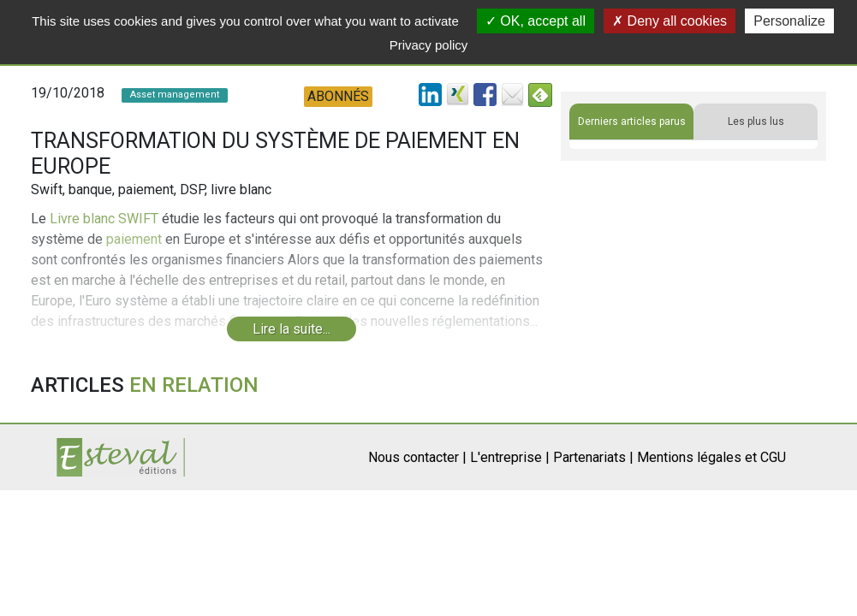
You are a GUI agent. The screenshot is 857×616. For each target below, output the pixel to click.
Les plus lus (756, 121)
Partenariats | (593, 457)
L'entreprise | (510, 457)
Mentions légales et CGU (711, 457)
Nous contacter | (417, 457)
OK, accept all (536, 21)
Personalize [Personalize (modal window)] (789, 21)
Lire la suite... (292, 329)
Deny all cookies (670, 21)
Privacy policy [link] (429, 45)
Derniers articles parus (632, 121)
